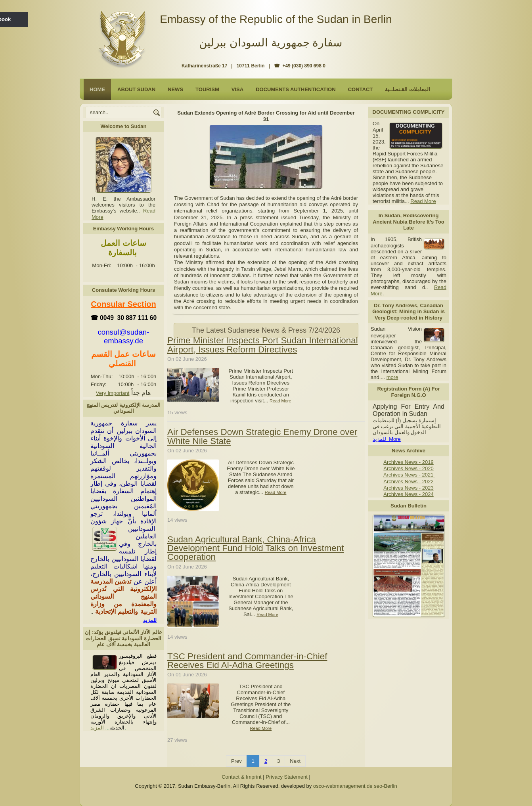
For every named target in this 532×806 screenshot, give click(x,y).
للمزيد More (387, 439)
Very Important (113, 393)
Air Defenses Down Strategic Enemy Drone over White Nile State (262, 436)
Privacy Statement (287, 777)
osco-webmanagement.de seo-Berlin (355, 786)
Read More (423, 201)
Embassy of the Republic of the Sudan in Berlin (276, 19)
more (392, 377)
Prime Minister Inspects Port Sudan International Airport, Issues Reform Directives (263, 345)
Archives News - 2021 (409, 475)
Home (97, 89)
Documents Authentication (296, 89)
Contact (361, 89)
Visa (237, 89)
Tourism (207, 89)
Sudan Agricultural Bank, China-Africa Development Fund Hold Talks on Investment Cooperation (255, 548)
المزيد (97, 728)
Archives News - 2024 (408, 494)
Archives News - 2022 (408, 481)
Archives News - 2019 (408, 462)
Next (295, 761)
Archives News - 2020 (408, 468)
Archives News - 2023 (408, 488)
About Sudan (136, 89)
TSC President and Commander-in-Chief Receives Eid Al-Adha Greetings (247, 660)
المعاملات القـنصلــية (408, 89)
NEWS (175, 89)
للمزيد (150, 620)
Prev (236, 761)
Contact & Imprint (241, 777)
